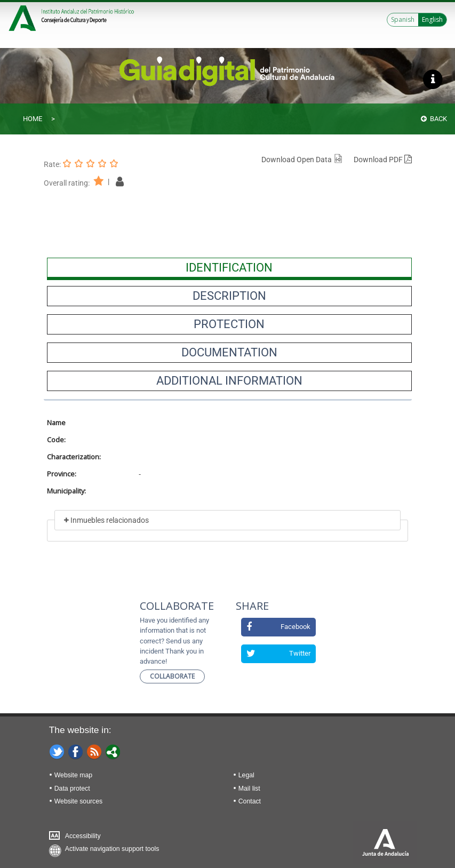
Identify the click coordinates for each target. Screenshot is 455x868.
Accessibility (83, 836)
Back (434, 119)
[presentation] (229, 268)
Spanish (403, 19)
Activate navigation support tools (112, 849)
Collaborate (172, 676)
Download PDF (383, 160)
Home (33, 119)
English (432, 19)
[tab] (229, 268)
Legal (246, 775)
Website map (73, 775)
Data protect (72, 789)
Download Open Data (302, 160)
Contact (250, 801)
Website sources (78, 801)
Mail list (249, 789)
